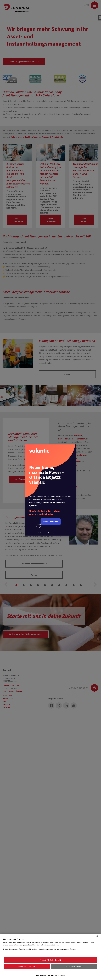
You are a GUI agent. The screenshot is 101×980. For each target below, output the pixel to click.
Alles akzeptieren (50, 960)
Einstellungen (27, 967)
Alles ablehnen (74, 967)
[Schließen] (97, 936)
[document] (50, 947)
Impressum (41, 975)
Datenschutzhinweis (56, 975)
